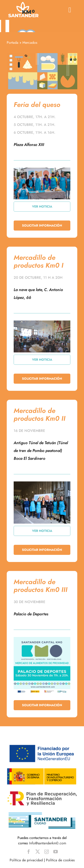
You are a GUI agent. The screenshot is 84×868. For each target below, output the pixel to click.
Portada (13, 43)
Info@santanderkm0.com (48, 843)
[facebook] (29, 852)
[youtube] (56, 852)
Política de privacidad (26, 860)
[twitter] (38, 852)
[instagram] (47, 852)
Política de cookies (60, 860)
